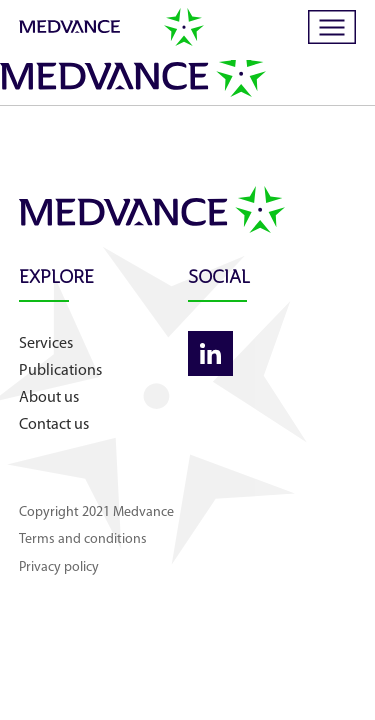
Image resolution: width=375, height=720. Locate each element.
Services (46, 344)
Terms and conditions (83, 539)
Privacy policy (59, 567)
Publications (60, 371)
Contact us (54, 425)
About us (49, 398)
